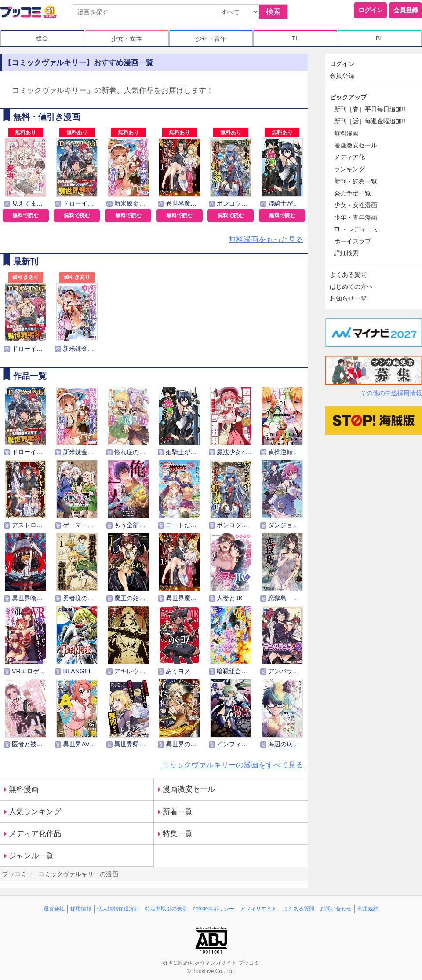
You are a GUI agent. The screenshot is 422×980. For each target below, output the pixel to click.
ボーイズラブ (353, 241)
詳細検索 (346, 253)
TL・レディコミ (356, 229)
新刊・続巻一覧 (356, 181)
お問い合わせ (336, 909)
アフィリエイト (258, 909)
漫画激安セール (189, 789)
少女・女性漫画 (356, 205)
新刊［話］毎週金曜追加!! (370, 121)
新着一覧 (178, 812)
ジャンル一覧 (31, 856)
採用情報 (81, 909)
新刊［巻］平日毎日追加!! (370, 109)
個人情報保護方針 (118, 909)
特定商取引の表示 (166, 909)
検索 (273, 12)
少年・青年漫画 (356, 217)
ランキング (349, 169)
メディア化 (349, 157)
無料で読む (25, 216)
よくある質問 (348, 275)
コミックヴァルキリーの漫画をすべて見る (232, 765)
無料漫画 (24, 789)
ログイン (371, 10)
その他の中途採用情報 (391, 393)
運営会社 (54, 909)
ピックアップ (348, 97)
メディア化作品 (35, 834)
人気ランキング (35, 812)
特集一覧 (178, 834)
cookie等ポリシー (214, 909)
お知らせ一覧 (348, 298)
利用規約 (368, 909)
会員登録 (406, 10)
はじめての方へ (351, 286)
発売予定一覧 (353, 193)
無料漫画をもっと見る (266, 240)
